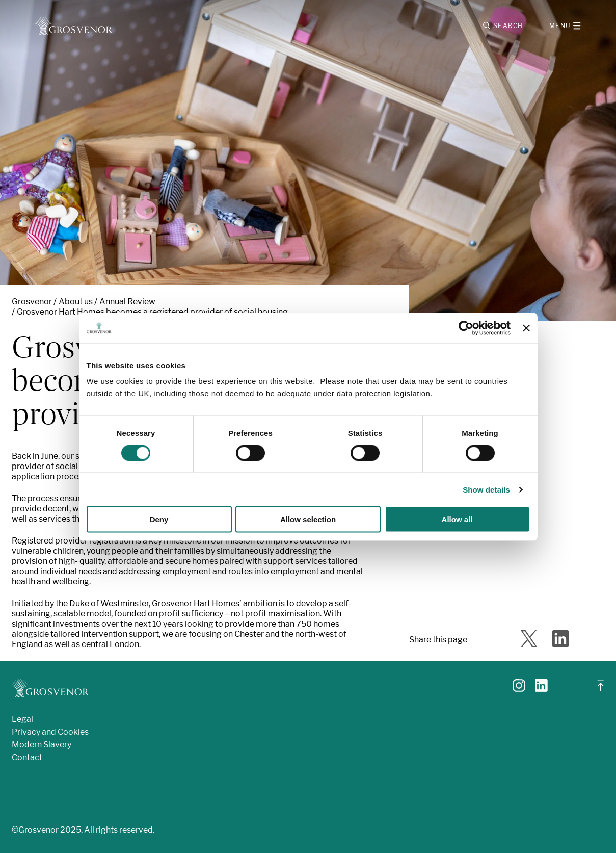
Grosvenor (32, 302)
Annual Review (127, 302)
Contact (27, 757)
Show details (486, 489)
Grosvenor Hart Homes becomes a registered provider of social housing (152, 312)
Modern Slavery (42, 745)
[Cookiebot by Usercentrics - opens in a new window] (466, 328)
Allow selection (308, 519)
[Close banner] (526, 328)
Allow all (457, 519)
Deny (159, 519)
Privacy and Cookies (50, 732)
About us (76, 302)
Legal (22, 719)
